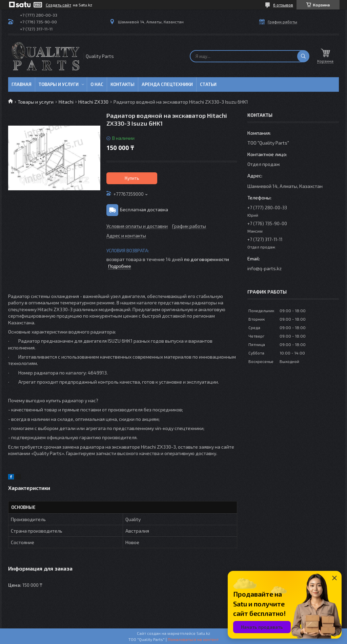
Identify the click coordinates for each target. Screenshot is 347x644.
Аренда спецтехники (167, 84)
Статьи (208, 84)
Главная (22, 84)
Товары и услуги (59, 84)
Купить (132, 178)
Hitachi (66, 102)
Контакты (123, 84)
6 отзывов (283, 5)
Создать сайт (58, 5)
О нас (97, 84)
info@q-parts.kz (264, 268)
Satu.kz (203, 633)
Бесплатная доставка (144, 209)
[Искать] (303, 56)
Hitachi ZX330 (93, 102)
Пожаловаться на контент (193, 639)
